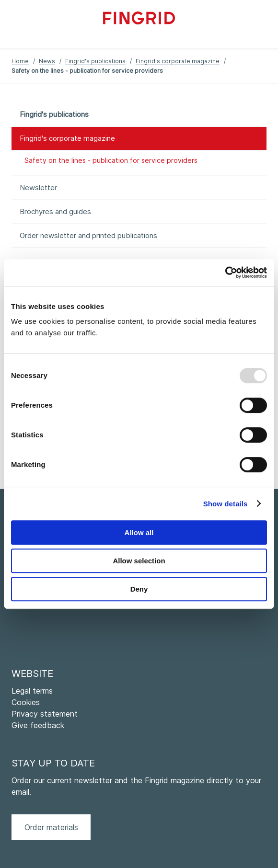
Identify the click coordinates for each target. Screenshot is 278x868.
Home (20, 61)
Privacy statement (45, 714)
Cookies (26, 702)
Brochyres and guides (55, 211)
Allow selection (139, 561)
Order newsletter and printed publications (88, 235)
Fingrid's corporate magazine (178, 61)
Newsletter (38, 188)
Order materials (51, 827)
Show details (226, 504)
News (47, 61)
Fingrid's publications (95, 61)
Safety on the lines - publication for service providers (111, 160)
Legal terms (32, 691)
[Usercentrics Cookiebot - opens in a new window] (225, 273)
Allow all (139, 532)
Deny (139, 589)
